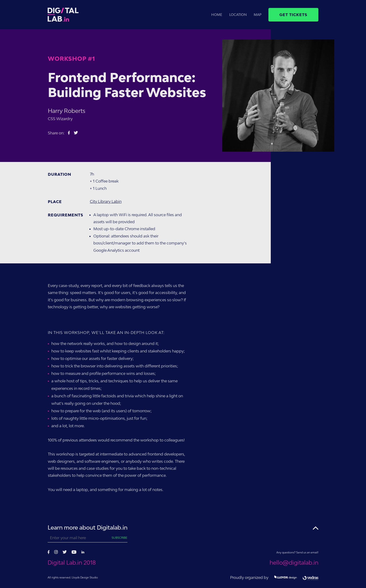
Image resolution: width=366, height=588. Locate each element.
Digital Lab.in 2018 (72, 563)
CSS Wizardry (60, 119)
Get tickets (293, 15)
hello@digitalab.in (294, 563)
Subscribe (120, 538)
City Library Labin (106, 201)
